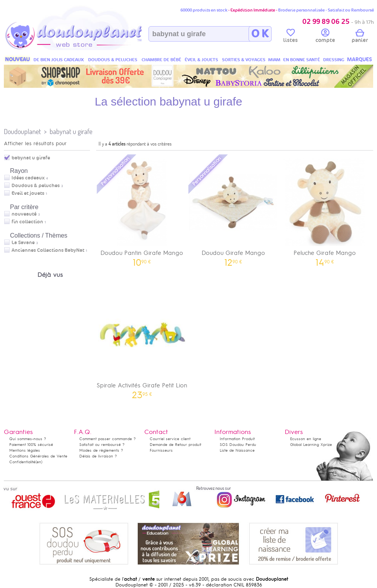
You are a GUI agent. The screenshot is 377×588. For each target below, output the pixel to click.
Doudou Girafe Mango (234, 210)
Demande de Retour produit (175, 445)
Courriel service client (170, 439)
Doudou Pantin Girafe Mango (142, 210)
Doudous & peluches (36, 186)
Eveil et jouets (28, 193)
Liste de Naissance (237, 450)
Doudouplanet (22, 132)
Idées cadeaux (28, 178)
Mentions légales (25, 450)
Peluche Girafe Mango (325, 210)
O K (260, 34)
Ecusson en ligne (306, 439)
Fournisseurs (161, 450)
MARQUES (359, 59)
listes (290, 37)
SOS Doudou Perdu (238, 445)
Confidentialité (22, 462)
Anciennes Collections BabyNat (48, 250)
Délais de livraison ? (98, 456)
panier (360, 37)
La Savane (23, 243)
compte (325, 37)
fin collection (27, 222)
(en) (39, 462)
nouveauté (24, 214)
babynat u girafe (71, 132)
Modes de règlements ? (101, 450)
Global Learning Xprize (311, 445)
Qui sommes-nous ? (28, 439)
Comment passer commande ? (108, 439)
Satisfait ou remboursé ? (102, 445)
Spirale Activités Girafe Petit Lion (142, 342)
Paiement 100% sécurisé (31, 445)
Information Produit (237, 439)
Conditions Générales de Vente (38, 456)
